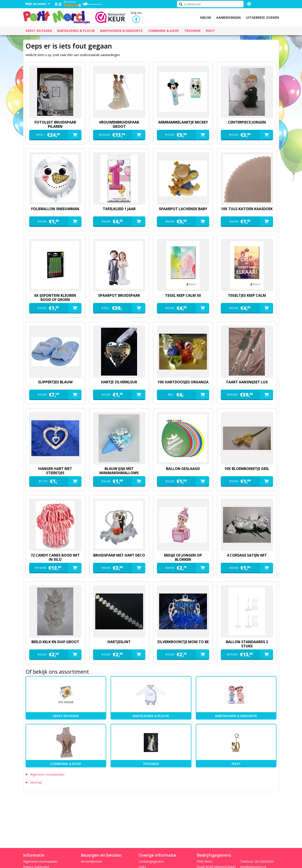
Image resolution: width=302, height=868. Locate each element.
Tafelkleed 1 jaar (119, 209)
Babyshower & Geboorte (236, 716)
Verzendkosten (91, 861)
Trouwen (151, 764)
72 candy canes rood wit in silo (55, 557)
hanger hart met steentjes (55, 471)
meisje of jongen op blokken (183, 557)
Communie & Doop (66, 764)
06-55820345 (264, 861)
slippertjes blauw (55, 382)
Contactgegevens (151, 861)
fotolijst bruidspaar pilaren (55, 124)
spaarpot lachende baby (183, 209)
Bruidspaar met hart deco (119, 555)
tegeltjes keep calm (247, 295)
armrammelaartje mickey (183, 122)
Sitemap (36, 782)
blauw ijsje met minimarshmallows (119, 471)
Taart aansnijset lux (247, 382)
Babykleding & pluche (151, 716)
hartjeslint (119, 642)
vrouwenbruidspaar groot (119, 124)
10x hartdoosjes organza (183, 382)
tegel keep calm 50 (183, 295)
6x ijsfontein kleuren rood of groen (55, 298)
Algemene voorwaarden (47, 774)
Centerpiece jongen (247, 122)
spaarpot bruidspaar (119, 295)
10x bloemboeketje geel (247, 469)
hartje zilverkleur (119, 382)
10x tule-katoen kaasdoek (247, 209)
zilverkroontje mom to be (183, 642)
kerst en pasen (66, 716)
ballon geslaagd (183, 469)
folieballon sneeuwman (55, 209)
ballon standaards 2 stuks (247, 644)
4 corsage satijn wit (247, 555)
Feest (236, 764)
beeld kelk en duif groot (55, 642)
